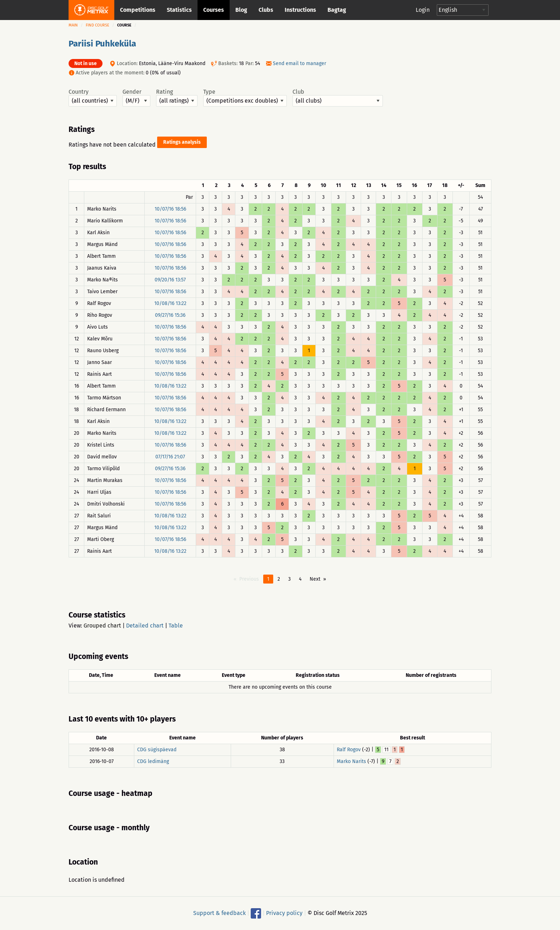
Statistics (179, 10)
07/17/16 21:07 (170, 457)
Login (423, 10)
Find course (97, 25)
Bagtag (337, 10)
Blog (241, 10)
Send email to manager (299, 63)
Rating (177, 98)
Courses (214, 10)
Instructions (300, 10)
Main (73, 25)
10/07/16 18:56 (170, 209)
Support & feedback (219, 913)
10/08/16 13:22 (170, 303)
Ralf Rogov (349, 750)
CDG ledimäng (153, 761)
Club (338, 98)
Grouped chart (102, 626)
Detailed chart (145, 626)
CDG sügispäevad (157, 750)
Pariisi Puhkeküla (102, 44)
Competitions (138, 10)
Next (315, 579)
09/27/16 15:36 (170, 315)
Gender (136, 98)
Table (176, 626)
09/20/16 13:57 (170, 280)
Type (245, 98)
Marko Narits (351, 761)
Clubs (266, 10)
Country (93, 98)
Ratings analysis (182, 142)
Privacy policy (284, 913)
